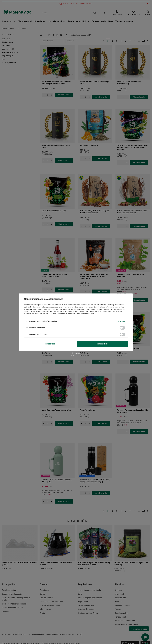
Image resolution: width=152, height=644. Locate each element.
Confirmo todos (103, 344)
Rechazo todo (49, 344)
